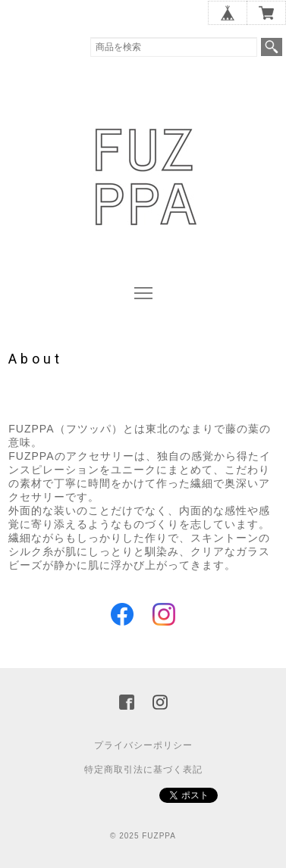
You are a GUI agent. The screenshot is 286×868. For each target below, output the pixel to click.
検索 (272, 47)
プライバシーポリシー (143, 745)
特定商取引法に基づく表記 (143, 770)
